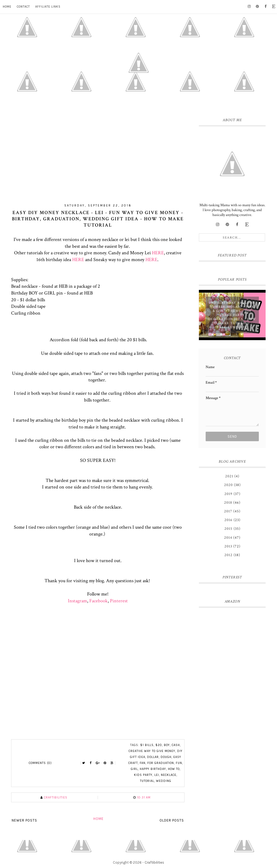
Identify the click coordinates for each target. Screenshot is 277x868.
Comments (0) (40, 763)
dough (166, 757)
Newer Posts (24, 820)
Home (7, 7)
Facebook (98, 601)
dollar (153, 757)
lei (157, 775)
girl (134, 769)
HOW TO (174, 769)
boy (167, 745)
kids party (143, 775)
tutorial (147, 781)
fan (143, 763)
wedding (164, 781)
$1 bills (147, 745)
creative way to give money (152, 751)
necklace (169, 775)
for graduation (161, 763)
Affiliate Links (48, 7)
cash (176, 745)
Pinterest (119, 601)
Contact (23, 7)
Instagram (77, 601)
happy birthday (153, 769)
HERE (158, 253)
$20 (159, 745)
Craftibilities (154, 862)
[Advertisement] (98, 153)
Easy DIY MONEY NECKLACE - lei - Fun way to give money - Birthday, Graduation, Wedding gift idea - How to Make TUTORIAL (98, 219)
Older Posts (172, 820)
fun (179, 763)
